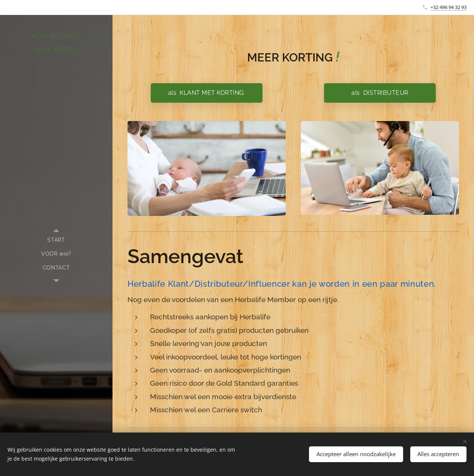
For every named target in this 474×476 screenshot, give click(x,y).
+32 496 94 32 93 (448, 7)
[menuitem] (56, 240)
